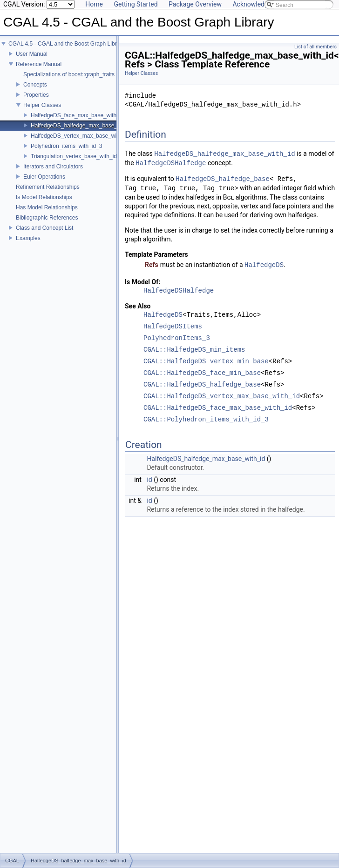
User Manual (32, 54)
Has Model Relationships (47, 207)
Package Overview (195, 4)
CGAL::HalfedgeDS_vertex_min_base (206, 362)
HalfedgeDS (264, 265)
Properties (36, 95)
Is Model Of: (142, 282)
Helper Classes (42, 105)
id (149, 480)
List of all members (315, 47)
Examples (28, 238)
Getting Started (136, 4)
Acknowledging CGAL (264, 4)
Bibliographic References (47, 218)
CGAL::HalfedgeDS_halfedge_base (202, 385)
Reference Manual (39, 64)
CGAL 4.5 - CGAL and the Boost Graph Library (66, 44)
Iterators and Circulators (53, 167)
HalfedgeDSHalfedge (171, 163)
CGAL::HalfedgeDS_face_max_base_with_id (218, 408)
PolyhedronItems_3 (177, 338)
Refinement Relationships (48, 187)
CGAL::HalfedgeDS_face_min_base (202, 373)
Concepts (35, 85)
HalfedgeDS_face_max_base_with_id (77, 115)
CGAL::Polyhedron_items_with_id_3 (206, 420)
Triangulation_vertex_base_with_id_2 (77, 156)
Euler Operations (44, 177)
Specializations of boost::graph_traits (69, 74)
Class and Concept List (44, 228)
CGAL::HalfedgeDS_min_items (194, 350)
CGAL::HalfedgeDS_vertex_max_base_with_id (222, 397)
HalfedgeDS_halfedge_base (223, 179)
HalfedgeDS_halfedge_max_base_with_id (83, 126)
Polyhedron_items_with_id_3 (66, 146)
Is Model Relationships (44, 197)
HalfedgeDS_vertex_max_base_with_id (80, 136)
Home (94, 4)
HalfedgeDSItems (173, 327)
